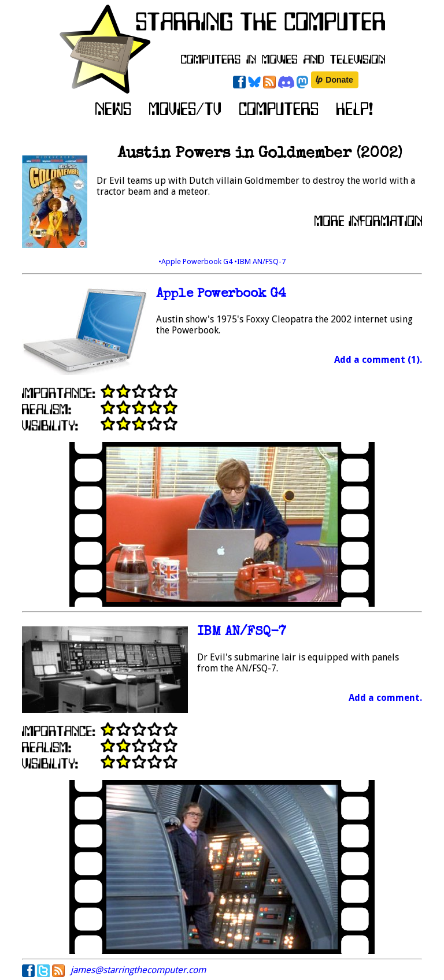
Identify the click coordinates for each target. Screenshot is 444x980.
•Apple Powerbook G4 (196, 261)
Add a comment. (385, 698)
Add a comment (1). (378, 360)
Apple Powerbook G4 (221, 294)
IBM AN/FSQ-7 (242, 632)
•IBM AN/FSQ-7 (260, 261)
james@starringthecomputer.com (138, 970)
